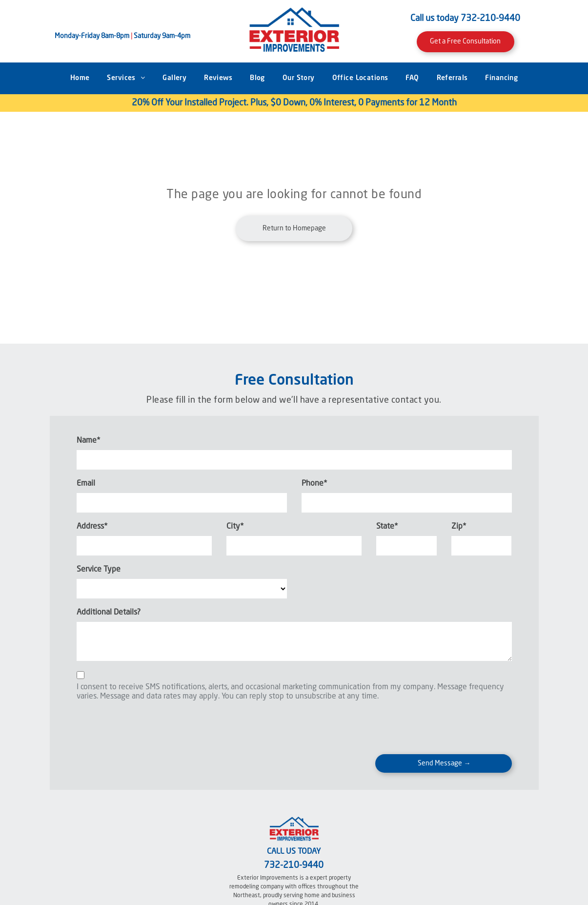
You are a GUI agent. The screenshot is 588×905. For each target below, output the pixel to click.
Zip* (459, 527)
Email (86, 484)
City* (235, 527)
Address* (92, 527)
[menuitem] (80, 79)
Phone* (314, 484)
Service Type (99, 570)
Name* (88, 441)
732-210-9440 (490, 19)
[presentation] (151, 725)
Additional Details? (109, 613)
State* (387, 527)
